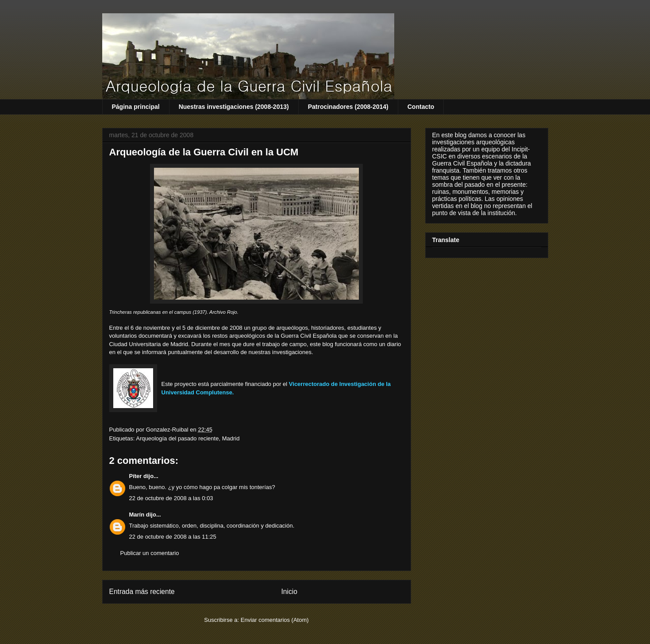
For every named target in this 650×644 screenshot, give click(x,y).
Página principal (136, 107)
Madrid (231, 438)
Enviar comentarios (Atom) (275, 620)
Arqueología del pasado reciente (177, 438)
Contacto (421, 107)
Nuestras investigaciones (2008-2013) (234, 107)
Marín (137, 515)
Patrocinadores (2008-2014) (348, 107)
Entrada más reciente (142, 592)
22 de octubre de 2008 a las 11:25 (173, 537)
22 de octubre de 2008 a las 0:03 (171, 498)
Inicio (289, 592)
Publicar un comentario (150, 553)
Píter (136, 476)
